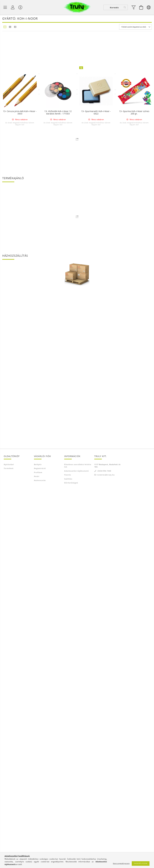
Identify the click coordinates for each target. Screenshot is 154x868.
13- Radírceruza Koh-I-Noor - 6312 (134, 141)
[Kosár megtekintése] (141, 8)
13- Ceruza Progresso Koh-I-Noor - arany (96, 141)
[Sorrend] (135, 28)
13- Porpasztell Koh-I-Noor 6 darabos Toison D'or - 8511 (96, 204)
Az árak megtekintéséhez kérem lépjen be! (20, 88)
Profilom (38, 847)
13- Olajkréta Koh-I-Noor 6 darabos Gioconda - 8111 (134, 204)
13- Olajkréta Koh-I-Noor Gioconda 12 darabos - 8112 (20, 394)
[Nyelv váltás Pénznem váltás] (149, 8)
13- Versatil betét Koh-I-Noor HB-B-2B (96, 267)
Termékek (9, 843)
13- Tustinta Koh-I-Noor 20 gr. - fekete (58, 267)
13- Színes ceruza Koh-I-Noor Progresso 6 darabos (58, 204)
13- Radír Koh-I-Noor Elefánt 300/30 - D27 (20, 457)
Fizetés (68, 850)
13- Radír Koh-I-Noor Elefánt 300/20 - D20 (58, 457)
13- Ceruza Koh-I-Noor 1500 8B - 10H (20, 267)
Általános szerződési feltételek (78, 841)
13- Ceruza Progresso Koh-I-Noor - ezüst (58, 141)
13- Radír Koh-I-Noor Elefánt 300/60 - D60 (96, 394)
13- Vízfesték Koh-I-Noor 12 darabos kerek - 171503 (58, 584)
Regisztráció (40, 843)
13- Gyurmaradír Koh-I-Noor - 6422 (96, 584)
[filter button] (134, 8)
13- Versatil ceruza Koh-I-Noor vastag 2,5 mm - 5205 (134, 267)
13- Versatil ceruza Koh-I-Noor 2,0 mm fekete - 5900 (20, 331)
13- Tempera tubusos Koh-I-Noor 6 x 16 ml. (58, 77)
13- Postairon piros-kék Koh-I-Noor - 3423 (96, 331)
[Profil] (13, 8)
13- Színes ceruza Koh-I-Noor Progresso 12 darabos (20, 520)
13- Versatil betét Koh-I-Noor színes (20, 77)
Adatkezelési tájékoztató (76, 846)
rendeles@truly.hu (106, 850)
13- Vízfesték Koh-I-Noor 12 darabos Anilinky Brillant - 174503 (58, 332)
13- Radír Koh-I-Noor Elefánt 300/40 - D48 (134, 394)
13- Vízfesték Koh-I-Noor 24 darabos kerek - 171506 (20, 204)
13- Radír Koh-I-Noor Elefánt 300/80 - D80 (58, 394)
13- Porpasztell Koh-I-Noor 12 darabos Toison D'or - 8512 (134, 331)
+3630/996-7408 (104, 846)
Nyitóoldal (9, 839)
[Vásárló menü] (20, 8)
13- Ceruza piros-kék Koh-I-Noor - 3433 (20, 584)
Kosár (37, 851)
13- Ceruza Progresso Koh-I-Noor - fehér (134, 520)
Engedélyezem (141, 863)
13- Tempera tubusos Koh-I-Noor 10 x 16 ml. (96, 77)
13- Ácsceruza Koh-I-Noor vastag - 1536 (20, 141)
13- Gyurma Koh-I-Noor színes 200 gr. (134, 584)
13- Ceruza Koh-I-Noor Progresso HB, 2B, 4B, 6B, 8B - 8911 (58, 520)
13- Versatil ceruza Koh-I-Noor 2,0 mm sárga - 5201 (96, 457)
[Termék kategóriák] (5, 8)
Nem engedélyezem (121, 863)
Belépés (38, 839)
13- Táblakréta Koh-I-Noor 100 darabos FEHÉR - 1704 (96, 520)
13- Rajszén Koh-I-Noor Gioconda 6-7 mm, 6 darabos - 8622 (134, 77)
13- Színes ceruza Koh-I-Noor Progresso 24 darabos (134, 457)
